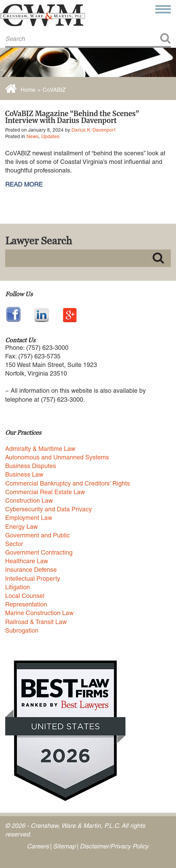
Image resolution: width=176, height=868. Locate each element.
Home (28, 90)
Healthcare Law (27, 561)
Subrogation (22, 630)
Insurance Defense (31, 570)
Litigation (18, 587)
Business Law (24, 474)
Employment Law (29, 518)
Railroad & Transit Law (36, 622)
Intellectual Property (33, 578)
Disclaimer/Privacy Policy (114, 846)
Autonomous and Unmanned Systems (57, 457)
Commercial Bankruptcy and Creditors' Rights (68, 483)
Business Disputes (31, 466)
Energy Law (21, 527)
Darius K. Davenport (93, 130)
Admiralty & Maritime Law (40, 449)
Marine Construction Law (39, 613)
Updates (50, 136)
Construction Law (29, 500)
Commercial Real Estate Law (45, 492)
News (32, 136)
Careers (38, 846)
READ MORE (24, 185)
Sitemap (64, 846)
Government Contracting (39, 552)
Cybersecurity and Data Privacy (48, 509)
